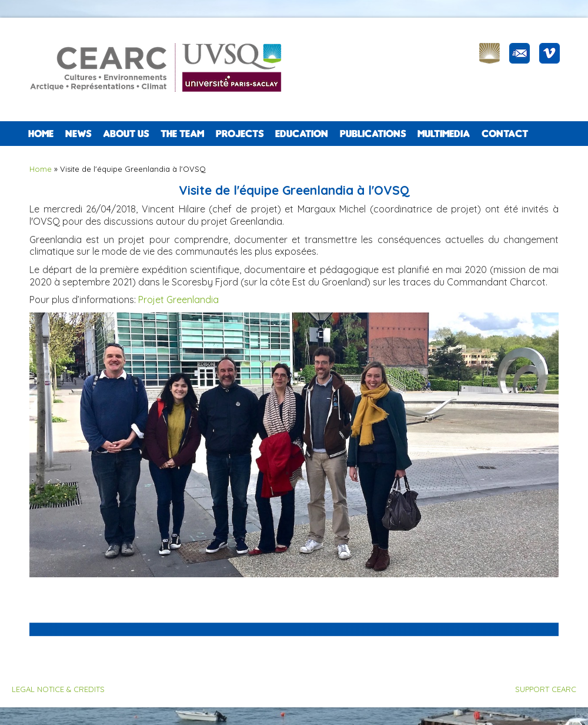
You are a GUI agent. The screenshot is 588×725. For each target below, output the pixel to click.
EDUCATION (302, 134)
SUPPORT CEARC (546, 689)
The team (182, 134)
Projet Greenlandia (178, 300)
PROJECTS (240, 134)
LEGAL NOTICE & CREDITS (58, 689)
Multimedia (444, 134)
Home (41, 134)
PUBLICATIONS (373, 134)
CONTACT (505, 134)
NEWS (78, 134)
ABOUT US (126, 134)
